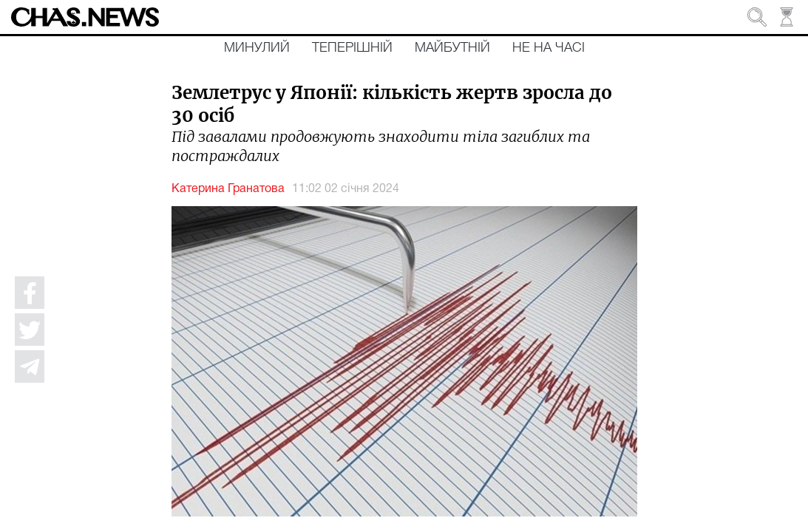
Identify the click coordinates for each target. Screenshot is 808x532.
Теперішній (352, 48)
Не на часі (549, 48)
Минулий (257, 48)
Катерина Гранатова (228, 189)
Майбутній (452, 48)
